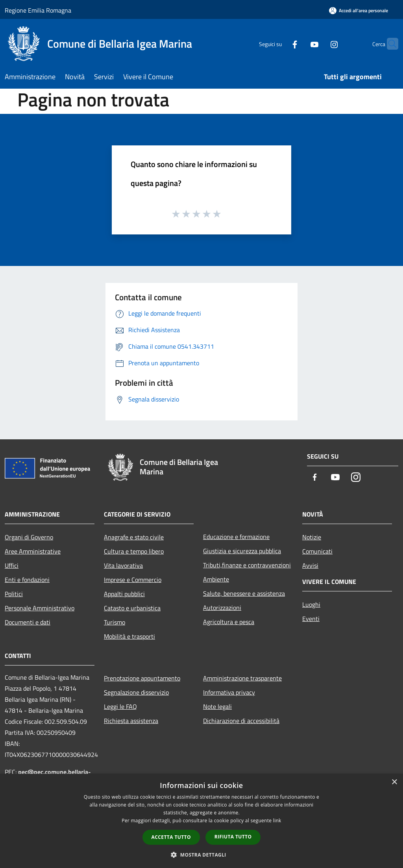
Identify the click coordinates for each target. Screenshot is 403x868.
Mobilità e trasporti (129, 636)
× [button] (394, 782)
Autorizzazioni (222, 608)
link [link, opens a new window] (277, 821)
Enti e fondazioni (27, 580)
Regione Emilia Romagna (38, 10)
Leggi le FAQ (120, 706)
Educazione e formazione (236, 537)
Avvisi (310, 565)
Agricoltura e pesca (229, 622)
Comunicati (317, 551)
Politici (14, 594)
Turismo (115, 622)
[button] (201, 855)
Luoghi (311, 604)
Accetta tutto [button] (171, 837)
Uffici (12, 565)
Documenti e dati (28, 622)
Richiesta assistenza (131, 721)
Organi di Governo (29, 537)
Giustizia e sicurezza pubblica (242, 551)
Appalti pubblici (124, 594)
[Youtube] (299, 44)
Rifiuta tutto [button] (233, 837)
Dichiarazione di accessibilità (241, 721)
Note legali (217, 706)
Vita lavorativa (123, 565)
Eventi (311, 619)
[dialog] (201, 821)
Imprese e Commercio (133, 580)
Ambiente (216, 579)
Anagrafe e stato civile (134, 537)
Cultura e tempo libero (134, 551)
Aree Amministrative (33, 551)
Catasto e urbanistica (132, 608)
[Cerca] (389, 44)
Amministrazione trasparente (242, 678)
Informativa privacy (229, 692)
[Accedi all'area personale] (359, 10)
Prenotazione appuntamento (142, 678)
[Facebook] (279, 44)
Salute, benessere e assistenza (244, 593)
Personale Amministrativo (40, 608)
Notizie (312, 537)
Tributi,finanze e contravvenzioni (247, 565)
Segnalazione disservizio (136, 692)
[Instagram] (319, 44)
